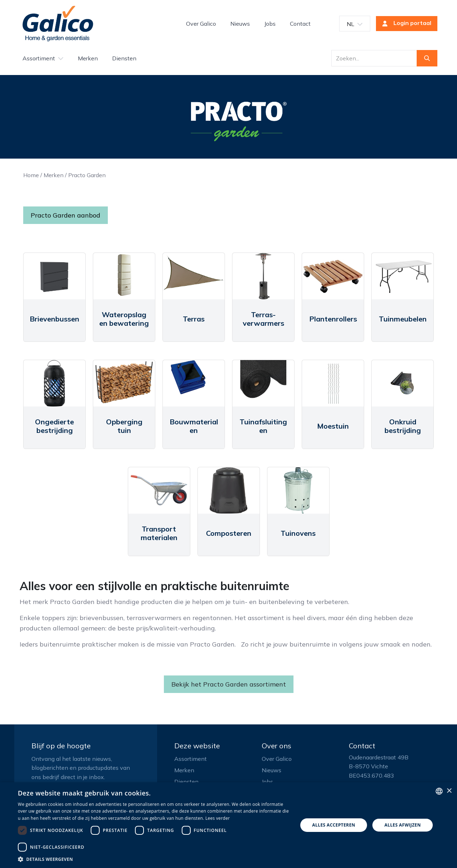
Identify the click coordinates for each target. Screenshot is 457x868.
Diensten (186, 782)
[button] (154, 859)
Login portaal (405, 24)
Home (31, 175)
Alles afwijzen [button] (403, 825)
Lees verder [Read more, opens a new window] (218, 818)
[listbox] (439, 791)
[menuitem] (201, 24)
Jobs (267, 782)
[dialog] (228, 825)
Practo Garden (87, 175)
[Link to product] (54, 276)
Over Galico (277, 759)
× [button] (449, 791)
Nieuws (272, 770)
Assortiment (190, 759)
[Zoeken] (427, 58)
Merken (54, 175)
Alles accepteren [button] (334, 825)
